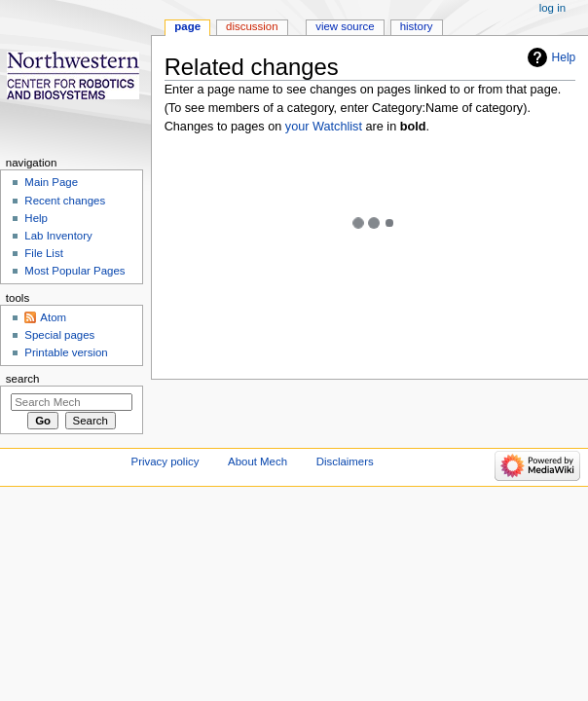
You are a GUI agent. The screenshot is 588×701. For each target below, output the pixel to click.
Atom (53, 317)
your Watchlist (324, 127)
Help (564, 57)
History (417, 26)
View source (345, 26)
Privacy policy (165, 461)
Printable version (66, 352)
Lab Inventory (58, 236)
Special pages (59, 335)
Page (187, 26)
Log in (552, 8)
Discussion (252, 26)
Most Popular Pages (74, 271)
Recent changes (65, 201)
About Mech (257, 461)
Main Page (51, 182)
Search (23, 379)
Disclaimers (345, 461)
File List (43, 253)
